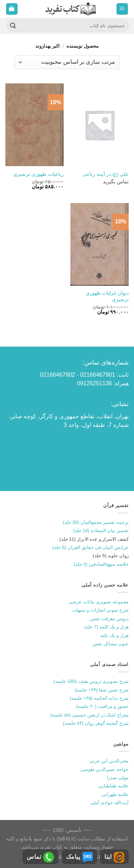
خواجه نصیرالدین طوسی (105, 769)
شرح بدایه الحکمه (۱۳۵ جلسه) (99, 698)
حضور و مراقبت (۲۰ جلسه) (102, 706)
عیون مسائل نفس (111, 644)
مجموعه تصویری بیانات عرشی (99, 602)
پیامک (80, 857)
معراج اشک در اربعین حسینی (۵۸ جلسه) (90, 715)
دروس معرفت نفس (109, 619)
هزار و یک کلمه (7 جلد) (106, 627)
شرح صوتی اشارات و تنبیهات (100, 610)
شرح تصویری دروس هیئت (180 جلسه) (91, 681)
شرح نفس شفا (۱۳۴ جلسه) (102, 690)
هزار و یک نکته (115, 635)
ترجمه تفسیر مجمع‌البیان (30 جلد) (96, 522)
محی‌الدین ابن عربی (109, 761)
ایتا (114, 857)
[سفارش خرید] (67, 62)
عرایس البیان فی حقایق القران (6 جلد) (90, 547)
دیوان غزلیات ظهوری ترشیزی (107, 296)
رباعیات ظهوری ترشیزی (38, 174)
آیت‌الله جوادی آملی (109, 803)
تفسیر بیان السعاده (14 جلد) (101, 531)
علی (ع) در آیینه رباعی (106, 174)
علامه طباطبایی (113, 786)
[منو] (122, 9)
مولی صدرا (118, 778)
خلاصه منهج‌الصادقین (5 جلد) (101, 564)
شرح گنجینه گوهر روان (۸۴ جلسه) (96, 723)
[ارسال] (13, 26)
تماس (40, 857)
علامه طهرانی (115, 794)
